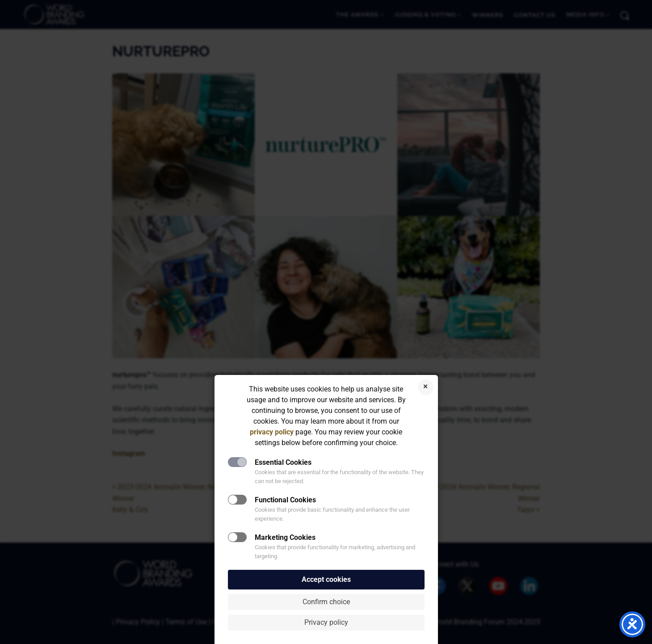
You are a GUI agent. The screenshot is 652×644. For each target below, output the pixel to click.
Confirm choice (326, 602)
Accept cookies (326, 579)
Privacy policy (326, 622)
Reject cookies (426, 387)
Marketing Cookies (285, 537)
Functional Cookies (285, 500)
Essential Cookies (283, 462)
